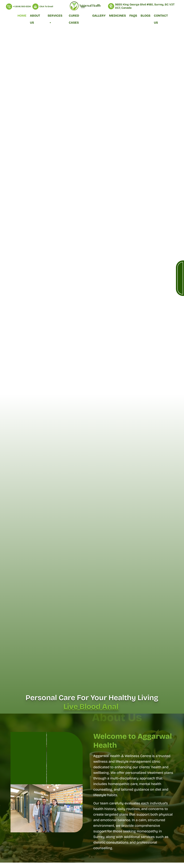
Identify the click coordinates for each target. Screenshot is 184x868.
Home (22, 16)
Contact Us (161, 17)
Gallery (99, 16)
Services (55, 17)
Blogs (145, 16)
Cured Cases (74, 17)
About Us (35, 17)
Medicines (117, 16)
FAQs (133, 16)
